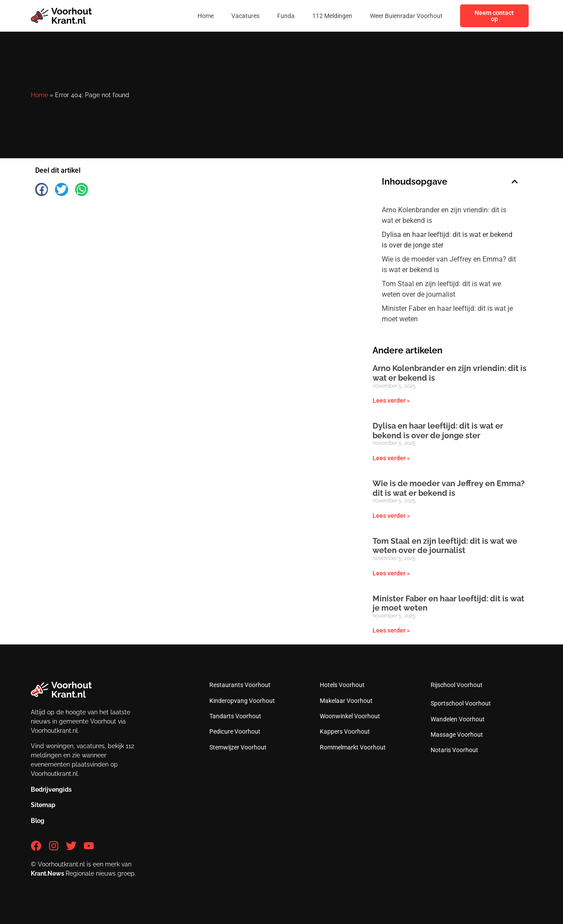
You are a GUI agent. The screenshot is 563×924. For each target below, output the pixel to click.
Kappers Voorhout (345, 731)
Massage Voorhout (457, 735)
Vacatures (245, 16)
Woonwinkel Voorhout (350, 716)
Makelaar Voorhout (346, 701)
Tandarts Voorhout (235, 716)
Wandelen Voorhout (458, 719)
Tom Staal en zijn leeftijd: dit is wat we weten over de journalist (441, 289)
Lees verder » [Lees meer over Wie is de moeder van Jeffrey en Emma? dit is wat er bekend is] (391, 516)
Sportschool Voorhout (461, 703)
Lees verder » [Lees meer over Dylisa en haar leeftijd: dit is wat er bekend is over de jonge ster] (391, 458)
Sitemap (43, 805)
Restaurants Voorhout (240, 685)
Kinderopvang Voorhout (242, 701)
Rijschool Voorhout (457, 685)
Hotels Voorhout (342, 685)
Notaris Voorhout (454, 750)
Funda (286, 16)
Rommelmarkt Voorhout (353, 747)
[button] (42, 189)
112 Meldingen (332, 16)
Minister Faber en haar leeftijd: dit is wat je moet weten (447, 314)
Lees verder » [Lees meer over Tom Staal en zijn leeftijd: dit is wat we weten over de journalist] (391, 573)
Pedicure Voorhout (235, 731)
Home (206, 16)
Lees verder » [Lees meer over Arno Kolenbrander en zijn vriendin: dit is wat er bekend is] (391, 400)
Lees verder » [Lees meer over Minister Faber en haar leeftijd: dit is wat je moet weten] (391, 630)
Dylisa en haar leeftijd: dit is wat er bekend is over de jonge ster (447, 240)
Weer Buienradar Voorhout (406, 16)
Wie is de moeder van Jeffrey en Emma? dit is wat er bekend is (449, 264)
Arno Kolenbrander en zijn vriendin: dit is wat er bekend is (444, 215)
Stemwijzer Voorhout (238, 747)
